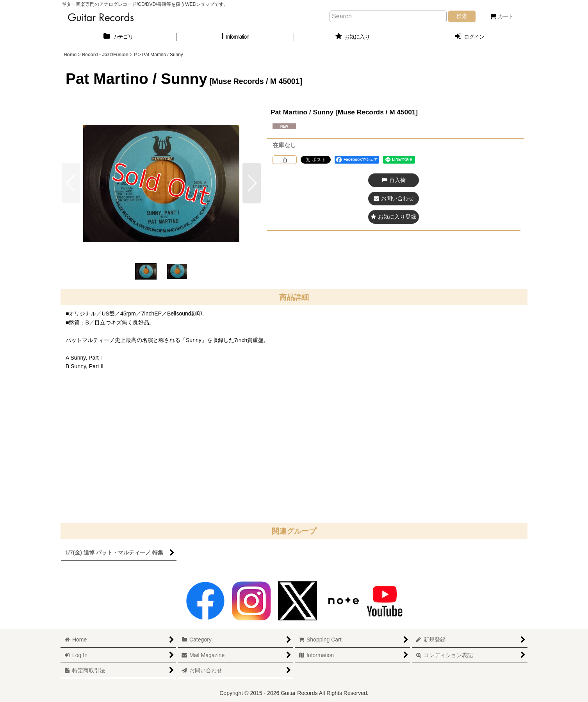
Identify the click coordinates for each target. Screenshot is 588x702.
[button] (235, 37)
